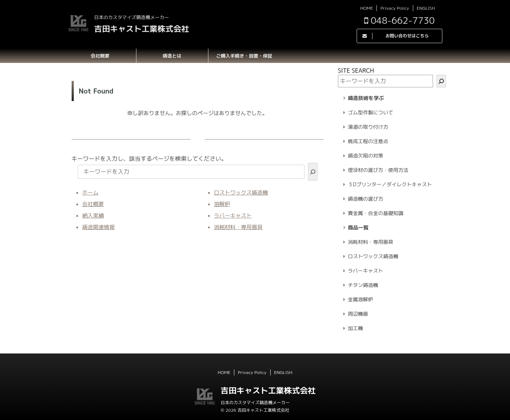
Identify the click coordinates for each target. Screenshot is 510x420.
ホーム (91, 193)
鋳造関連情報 (99, 227)
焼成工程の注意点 (368, 141)
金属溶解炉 (361, 299)
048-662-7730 (400, 20)
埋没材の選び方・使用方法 (378, 170)
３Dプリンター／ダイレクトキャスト (390, 184)
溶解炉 (222, 204)
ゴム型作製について (371, 112)
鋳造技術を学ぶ (366, 98)
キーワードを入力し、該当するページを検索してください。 (149, 159)
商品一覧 (358, 228)
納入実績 (93, 216)
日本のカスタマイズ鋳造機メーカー (255, 403)
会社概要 (100, 56)
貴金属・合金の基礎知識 (376, 213)
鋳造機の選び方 (366, 199)
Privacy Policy (395, 8)
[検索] (313, 172)
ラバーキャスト (233, 216)
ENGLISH (426, 8)
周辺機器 (358, 314)
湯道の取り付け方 (368, 127)
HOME (367, 8)
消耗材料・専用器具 (238, 227)
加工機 (356, 328)
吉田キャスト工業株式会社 (142, 29)
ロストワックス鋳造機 (241, 193)
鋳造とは (172, 56)
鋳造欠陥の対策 (366, 156)
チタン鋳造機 (363, 285)
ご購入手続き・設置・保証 (244, 56)
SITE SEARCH (356, 70)
